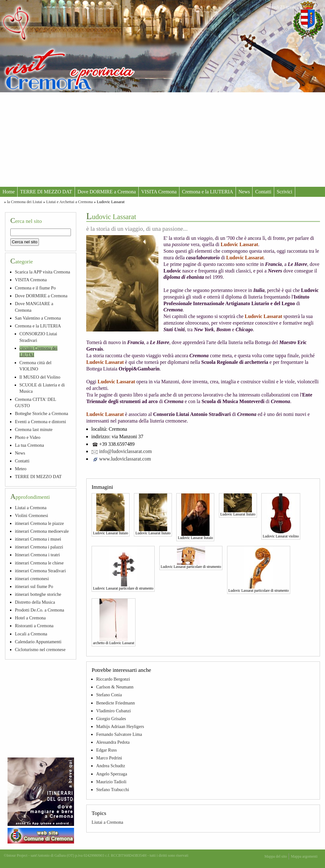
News (244, 192)
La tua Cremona (29, 445)
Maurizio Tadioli (111, 782)
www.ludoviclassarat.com (125, 459)
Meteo (21, 469)
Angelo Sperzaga (112, 774)
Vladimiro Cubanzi (113, 711)
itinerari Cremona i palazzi (39, 547)
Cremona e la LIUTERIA (208, 192)
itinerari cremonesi (32, 579)
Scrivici (285, 192)
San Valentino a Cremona (38, 318)
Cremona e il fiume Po (35, 288)
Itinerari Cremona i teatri (37, 555)
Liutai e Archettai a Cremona (69, 202)
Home (9, 192)
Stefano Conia (109, 695)
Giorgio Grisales (111, 719)
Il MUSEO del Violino (40, 377)
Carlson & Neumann (115, 687)
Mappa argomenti (304, 856)
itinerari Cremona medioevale (42, 531)
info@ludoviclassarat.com (125, 451)
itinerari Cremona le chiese (39, 563)
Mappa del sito (276, 856)
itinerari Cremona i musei (38, 539)
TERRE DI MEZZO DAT (46, 192)
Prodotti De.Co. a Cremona (39, 610)
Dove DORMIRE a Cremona (107, 192)
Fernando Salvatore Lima (119, 734)
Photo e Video (27, 437)
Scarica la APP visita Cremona (42, 272)
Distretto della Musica (35, 602)
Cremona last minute (34, 429)
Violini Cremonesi (31, 515)
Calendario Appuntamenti (38, 642)
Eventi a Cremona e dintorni (40, 422)
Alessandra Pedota (113, 742)
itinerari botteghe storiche (38, 594)
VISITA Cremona (159, 192)
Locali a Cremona (31, 634)
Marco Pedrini (109, 758)
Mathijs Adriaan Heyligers (120, 726)
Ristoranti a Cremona (34, 626)
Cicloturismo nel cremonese (40, 650)
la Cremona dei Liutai (24, 202)
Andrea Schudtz (110, 766)
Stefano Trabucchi (112, 790)
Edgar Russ (106, 750)
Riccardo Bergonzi (113, 679)
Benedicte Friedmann (115, 703)
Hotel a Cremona (30, 618)
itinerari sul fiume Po (34, 586)
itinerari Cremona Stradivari (40, 571)
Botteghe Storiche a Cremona (41, 413)
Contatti (263, 192)
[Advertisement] (162, 139)
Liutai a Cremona (107, 822)
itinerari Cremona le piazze (39, 523)
